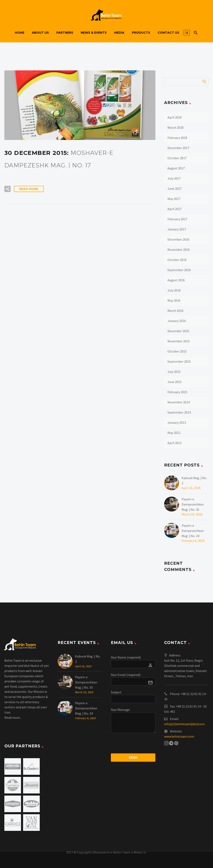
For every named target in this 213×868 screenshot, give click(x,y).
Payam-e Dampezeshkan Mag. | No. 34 (193, 531)
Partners (65, 33)
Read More (29, 189)
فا (187, 33)
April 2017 (175, 209)
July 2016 (174, 290)
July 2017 (174, 178)
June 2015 (175, 382)
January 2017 (177, 229)
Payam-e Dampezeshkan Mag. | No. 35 (193, 504)
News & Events (94, 33)
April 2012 (175, 443)
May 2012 (174, 433)
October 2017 (177, 158)
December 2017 (178, 148)
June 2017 (175, 189)
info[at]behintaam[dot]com (184, 724)
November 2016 (179, 250)
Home (20, 33)
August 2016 (176, 280)
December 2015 (178, 331)
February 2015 (177, 392)
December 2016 (178, 239)
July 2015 (174, 372)
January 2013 (177, 422)
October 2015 (177, 351)
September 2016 (179, 270)
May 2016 (174, 300)
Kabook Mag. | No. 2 (194, 481)
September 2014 (179, 412)
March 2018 (175, 127)
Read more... (13, 717)
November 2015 (179, 341)
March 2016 (175, 311)
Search (204, 81)
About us (40, 33)
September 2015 (179, 361)
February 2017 (177, 219)
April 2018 (175, 117)
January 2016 (177, 321)
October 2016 (177, 260)
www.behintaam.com (179, 736)
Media (119, 33)
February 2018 (177, 138)
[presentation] (142, 745)
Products (141, 33)
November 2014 (179, 402)
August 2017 (176, 168)
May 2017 (174, 199)
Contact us (168, 33)
